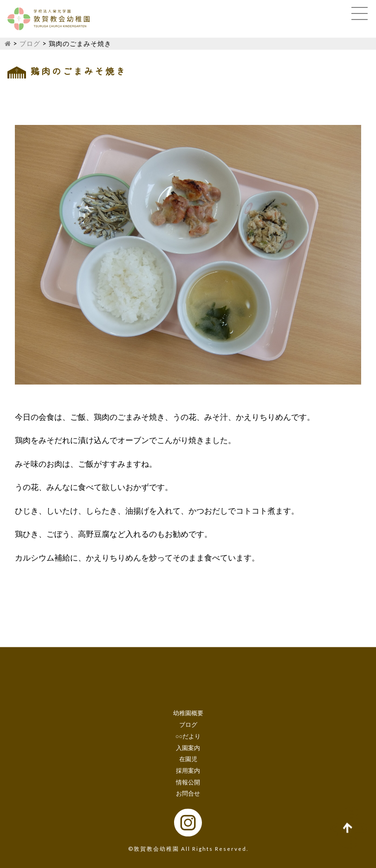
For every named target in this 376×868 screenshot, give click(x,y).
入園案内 (188, 748)
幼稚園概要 (188, 713)
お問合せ (188, 794)
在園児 (188, 759)
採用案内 (188, 770)
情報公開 (188, 782)
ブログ (30, 43)
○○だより (188, 736)
